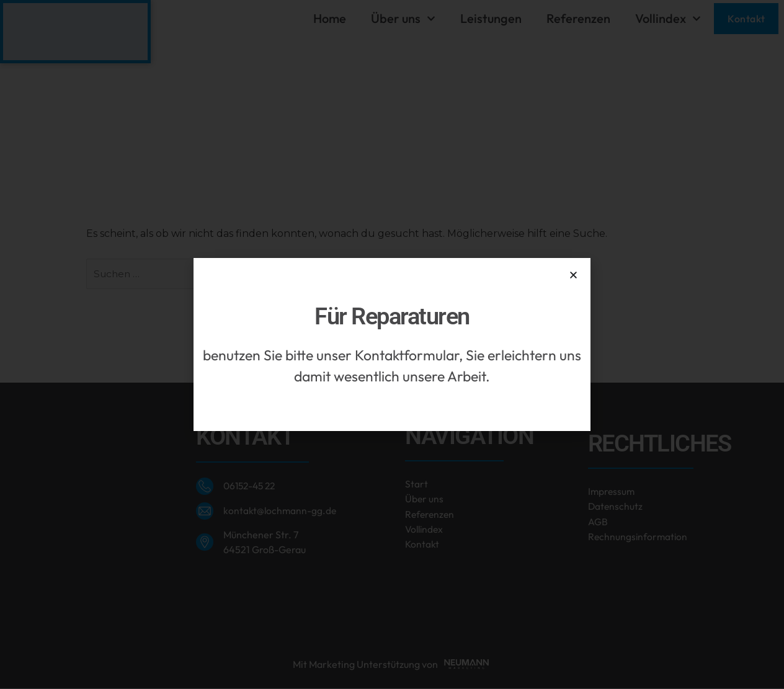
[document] (392, 344)
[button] (573, 275)
